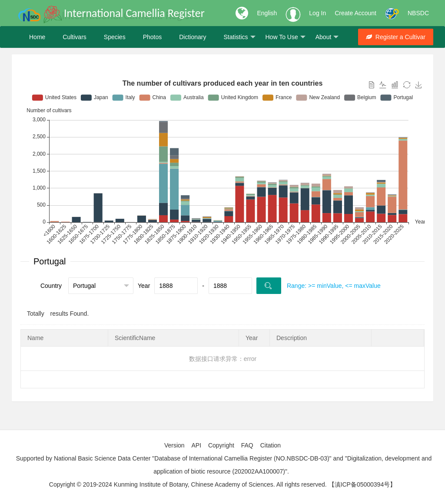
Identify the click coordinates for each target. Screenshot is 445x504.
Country (51, 286)
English (267, 13)
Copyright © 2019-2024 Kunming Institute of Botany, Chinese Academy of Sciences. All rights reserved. (188, 484)
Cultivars (74, 37)
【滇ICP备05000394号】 (362, 484)
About (327, 37)
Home (37, 37)
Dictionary (193, 37)
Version (174, 445)
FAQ (247, 445)
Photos (153, 37)
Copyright (221, 445)
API (196, 445)
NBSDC (418, 13)
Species (115, 37)
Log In (317, 13)
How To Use (286, 37)
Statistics (239, 37)
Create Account (355, 13)
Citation (271, 445)
